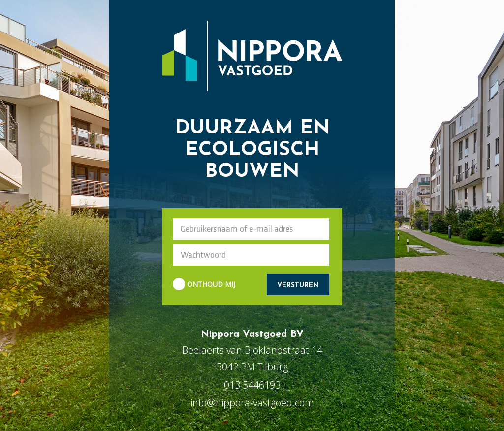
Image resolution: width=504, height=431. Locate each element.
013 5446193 (252, 385)
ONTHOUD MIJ (204, 284)
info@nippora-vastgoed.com (252, 403)
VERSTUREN (298, 285)
